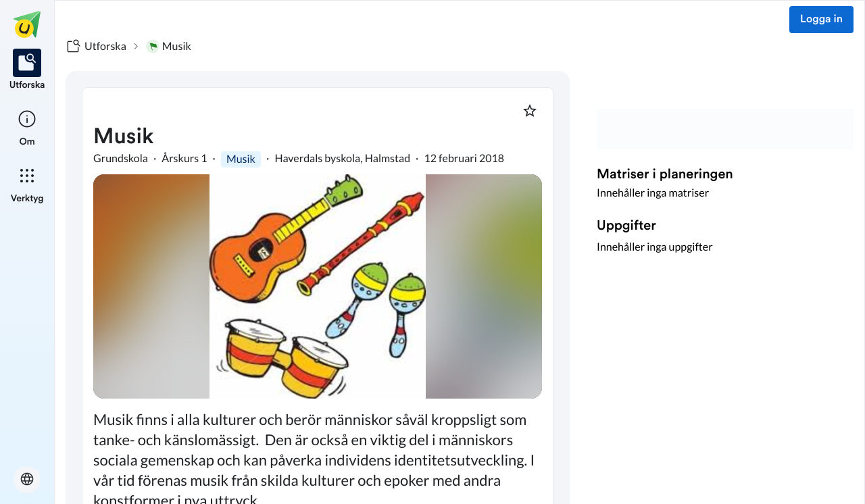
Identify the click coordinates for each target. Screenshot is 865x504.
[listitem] (27, 70)
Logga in (821, 20)
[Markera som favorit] (530, 111)
